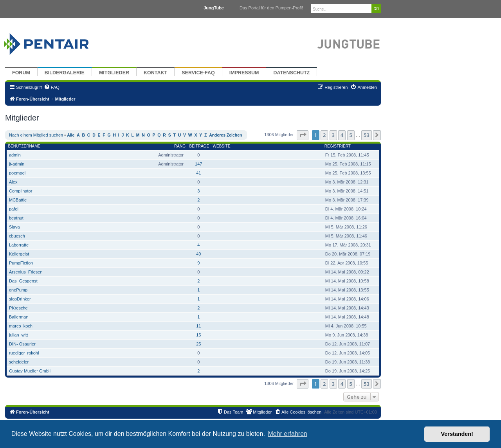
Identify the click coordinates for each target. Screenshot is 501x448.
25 (198, 344)
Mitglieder (114, 73)
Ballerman (19, 317)
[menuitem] (52, 87)
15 (198, 335)
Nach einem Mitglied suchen (36, 135)
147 (198, 164)
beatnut (16, 218)
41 (198, 173)
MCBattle (18, 200)
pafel (14, 209)
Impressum (244, 73)
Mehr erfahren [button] (287, 434)
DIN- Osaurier (22, 344)
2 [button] (324, 135)
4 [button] (342, 135)
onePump (18, 290)
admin (15, 155)
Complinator (21, 191)
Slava (14, 227)
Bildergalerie (65, 73)
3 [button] (333, 135)
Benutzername (24, 146)
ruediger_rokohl (24, 353)
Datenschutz (291, 73)
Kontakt (155, 73)
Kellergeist (19, 254)
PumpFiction (21, 263)
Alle (71, 135)
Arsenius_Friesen (26, 272)
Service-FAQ (198, 73)
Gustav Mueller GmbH (30, 371)
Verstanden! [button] (457, 434)
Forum (21, 73)
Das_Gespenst (23, 281)
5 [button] (351, 135)
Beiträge (199, 146)
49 (198, 254)
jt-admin (17, 164)
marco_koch (21, 326)
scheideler (19, 362)
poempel (17, 173)
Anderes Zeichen (225, 135)
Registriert (338, 146)
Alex (13, 182)
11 (198, 326)
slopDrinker (20, 299)
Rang (180, 146)
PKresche (18, 308)
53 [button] (367, 135)
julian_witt (18, 335)
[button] (303, 135)
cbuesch (17, 236)
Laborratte (19, 245)
